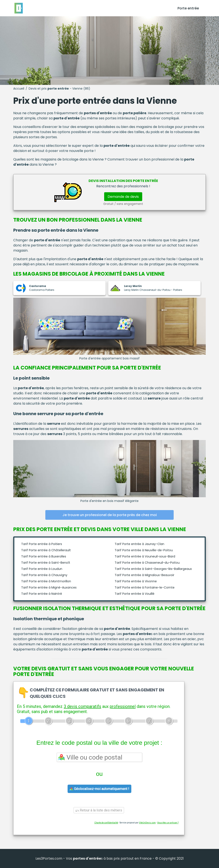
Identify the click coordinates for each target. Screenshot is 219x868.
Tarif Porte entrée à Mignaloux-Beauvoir (144, 575)
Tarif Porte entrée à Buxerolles (44, 556)
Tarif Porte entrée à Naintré (42, 594)
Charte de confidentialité (106, 823)
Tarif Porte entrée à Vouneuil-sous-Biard (145, 556)
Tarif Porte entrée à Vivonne (136, 581)
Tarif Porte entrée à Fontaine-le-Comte (145, 587)
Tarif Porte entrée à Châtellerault (46, 550)
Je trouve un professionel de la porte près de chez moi (110, 515)
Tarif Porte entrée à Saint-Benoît (46, 563)
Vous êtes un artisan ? (168, 823)
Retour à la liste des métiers (99, 810)
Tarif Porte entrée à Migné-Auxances (49, 587)
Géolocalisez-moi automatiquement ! (99, 789)
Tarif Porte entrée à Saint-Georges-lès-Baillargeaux (153, 569)
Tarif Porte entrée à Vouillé (135, 594)
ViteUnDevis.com (147, 823)
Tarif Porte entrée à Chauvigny (44, 575)
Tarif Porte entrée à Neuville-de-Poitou (144, 550)
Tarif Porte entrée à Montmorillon (46, 581)
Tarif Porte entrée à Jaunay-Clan (139, 544)
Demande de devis (123, 197)
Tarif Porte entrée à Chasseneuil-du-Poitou (147, 563)
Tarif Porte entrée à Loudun (42, 569)
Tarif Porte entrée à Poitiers (42, 544)
